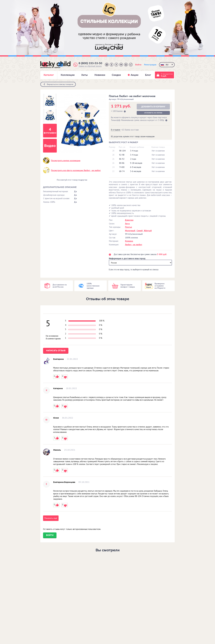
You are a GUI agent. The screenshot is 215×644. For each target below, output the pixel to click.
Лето (127, 224)
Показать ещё (51, 518)
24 (113, 167)
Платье (128, 227)
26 (113, 159)
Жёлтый (148, 231)
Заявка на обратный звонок (90, 66)
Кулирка (129, 241)
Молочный (130, 231)
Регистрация (150, 65)
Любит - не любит (134, 245)
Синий (140, 231)
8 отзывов (116, 130)
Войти (138, 65)
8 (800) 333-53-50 (90, 63)
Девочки (129, 220)
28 (113, 151)
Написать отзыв (56, 351)
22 (113, 171)
